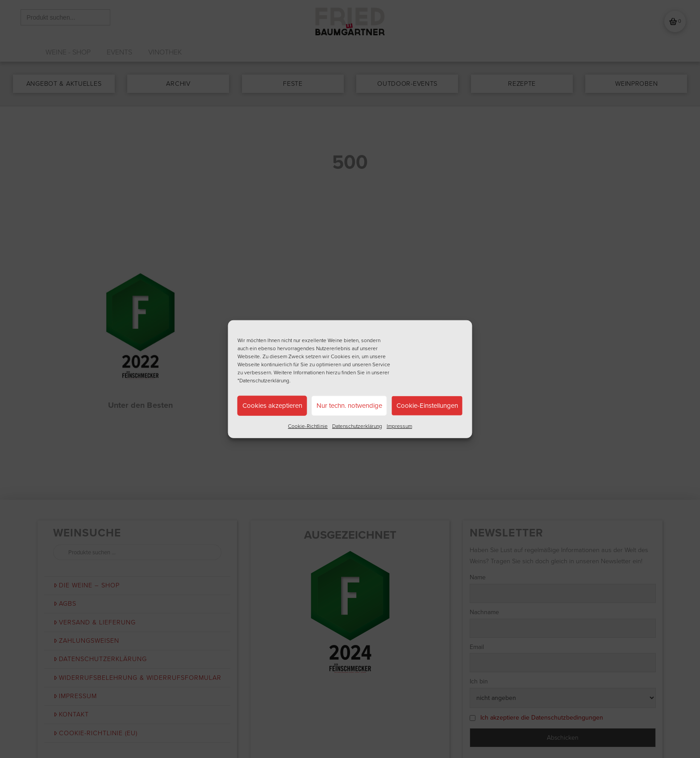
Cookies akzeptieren (272, 406)
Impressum (399, 426)
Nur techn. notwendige (349, 406)
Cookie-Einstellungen (427, 406)
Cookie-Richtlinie (308, 426)
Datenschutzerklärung (357, 426)
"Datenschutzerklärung (263, 380)
